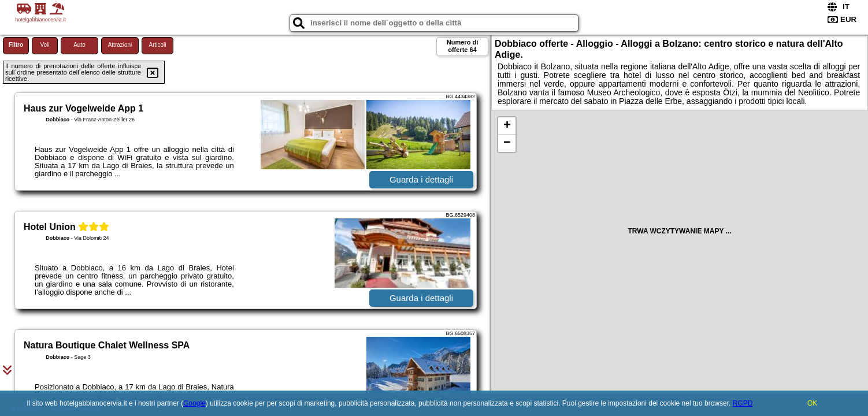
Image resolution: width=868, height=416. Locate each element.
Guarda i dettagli (421, 179)
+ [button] (507, 126)
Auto (79, 45)
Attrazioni (120, 45)
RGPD (743, 403)
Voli (44, 45)
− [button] (507, 143)
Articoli (157, 45)
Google (194, 403)
